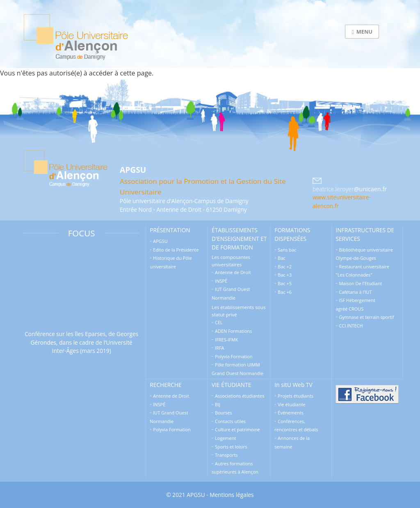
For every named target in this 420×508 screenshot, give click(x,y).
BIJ (218, 404)
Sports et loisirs (231, 447)
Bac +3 (285, 275)
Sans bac (287, 250)
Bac (281, 258)
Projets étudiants (296, 396)
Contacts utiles (230, 421)
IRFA (219, 348)
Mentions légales (232, 495)
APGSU (160, 241)
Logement (225, 438)
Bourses (223, 413)
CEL (219, 322)
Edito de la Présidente (176, 250)
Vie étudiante (291, 404)
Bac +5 (285, 283)
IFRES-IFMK (226, 340)
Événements (291, 413)
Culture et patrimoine (237, 429)
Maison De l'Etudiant (360, 283)
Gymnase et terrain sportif (366, 317)
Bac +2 (285, 267)
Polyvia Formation (234, 356)
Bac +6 (285, 292)
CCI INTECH (351, 326)
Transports (226, 455)
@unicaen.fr (370, 189)
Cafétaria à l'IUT (355, 292)
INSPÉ (221, 281)
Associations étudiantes (240, 396)
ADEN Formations (233, 331)
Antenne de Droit (233, 272)
